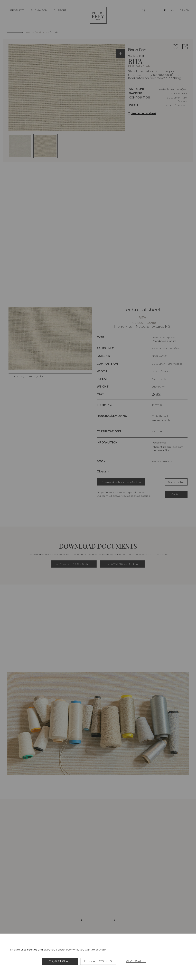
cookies (32, 950)
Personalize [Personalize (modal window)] (136, 961)
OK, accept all (60, 961)
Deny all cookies (98, 961)
